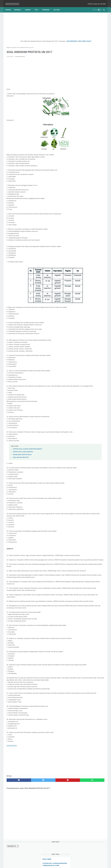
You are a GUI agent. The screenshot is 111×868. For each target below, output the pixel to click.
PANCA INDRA (84, 31)
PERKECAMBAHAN (86, 43)
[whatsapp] (64, 802)
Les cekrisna (44, 865)
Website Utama (55, 862)
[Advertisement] (39, 25)
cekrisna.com (67, 865)
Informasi (19, 7)
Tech (37, 7)
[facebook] (15, 802)
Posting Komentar (20, 57)
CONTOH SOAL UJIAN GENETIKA (23, 457)
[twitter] (31, 802)
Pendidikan (47, 7)
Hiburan (29, 7)
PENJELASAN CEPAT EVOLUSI (22, 459)
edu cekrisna (59, 865)
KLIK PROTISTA (12, 768)
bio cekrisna (52, 865)
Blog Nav (58, 7)
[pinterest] (48, 802)
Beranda (9, 7)
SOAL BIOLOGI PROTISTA (21, 462)
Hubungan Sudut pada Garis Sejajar (91, 47)
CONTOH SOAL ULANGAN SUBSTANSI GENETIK (27, 454)
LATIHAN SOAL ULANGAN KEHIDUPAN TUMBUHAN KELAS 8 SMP (90, 37)
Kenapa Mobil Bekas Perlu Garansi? (91, 73)
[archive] (84, 18)
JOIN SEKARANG (58, 39)
